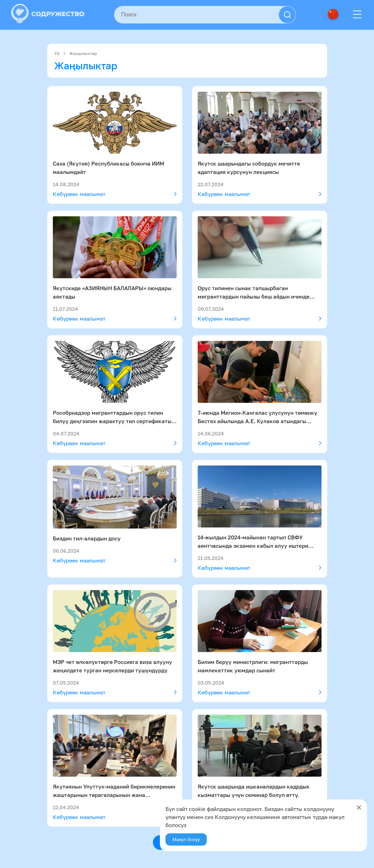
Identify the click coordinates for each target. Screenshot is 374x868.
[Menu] (357, 15)
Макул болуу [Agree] (186, 839)
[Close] (359, 807)
